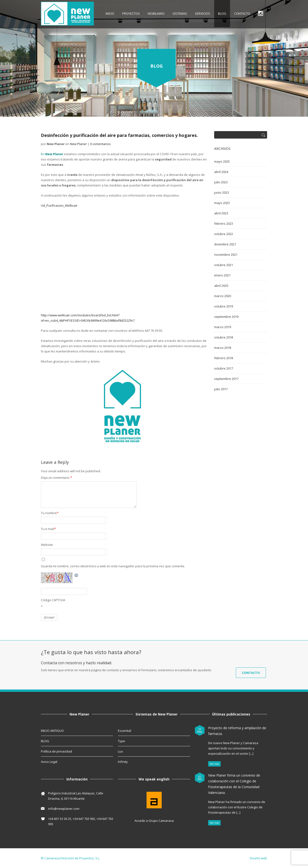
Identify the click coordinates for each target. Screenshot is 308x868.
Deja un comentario (56, 478)
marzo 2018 (223, 348)
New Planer (78, 144)
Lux (120, 751)
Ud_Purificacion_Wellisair (59, 205)
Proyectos (131, 13)
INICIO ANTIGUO (52, 731)
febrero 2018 (224, 358)
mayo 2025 (222, 161)
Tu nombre (50, 513)
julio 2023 (221, 182)
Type (122, 741)
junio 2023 (221, 192)
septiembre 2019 (226, 317)
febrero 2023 (224, 223)
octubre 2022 (224, 234)
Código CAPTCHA (53, 600)
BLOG (222, 13)
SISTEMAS (180, 13)
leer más (214, 764)
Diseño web (258, 858)
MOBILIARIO (156, 13)
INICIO (110, 13)
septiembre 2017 (226, 379)
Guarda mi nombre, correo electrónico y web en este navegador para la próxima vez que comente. (113, 566)
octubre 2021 (224, 265)
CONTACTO (242, 13)
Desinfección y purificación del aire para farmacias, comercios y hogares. (119, 135)
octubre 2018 (224, 337)
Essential (125, 731)
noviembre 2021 (226, 255)
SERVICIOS (202, 13)
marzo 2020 (223, 296)
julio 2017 (221, 389)
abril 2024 (221, 172)
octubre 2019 (224, 306)
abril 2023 (221, 213)
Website (47, 545)
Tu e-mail (48, 529)
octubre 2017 (224, 368)
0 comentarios (100, 144)
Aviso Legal (49, 762)
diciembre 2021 (225, 244)
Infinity (123, 762)
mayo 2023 (222, 203)
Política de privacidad (56, 751)
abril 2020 (221, 286)
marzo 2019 (223, 327)
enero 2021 (222, 275)
